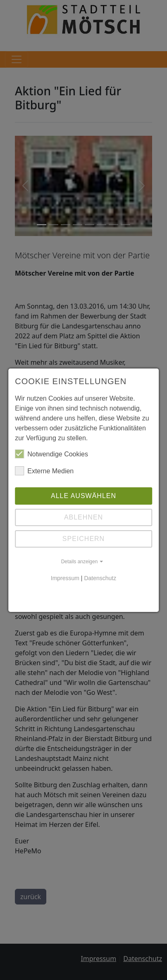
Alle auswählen (83, 496)
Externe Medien (44, 471)
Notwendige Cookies (51, 454)
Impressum (65, 578)
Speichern (83, 539)
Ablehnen (83, 517)
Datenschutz (100, 578)
